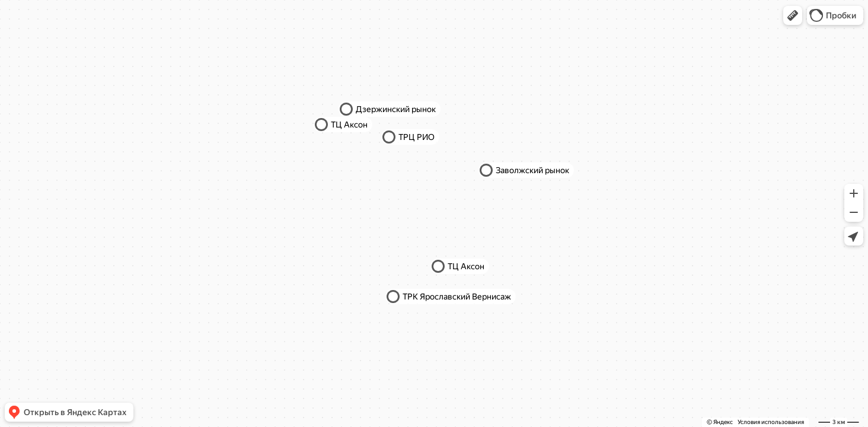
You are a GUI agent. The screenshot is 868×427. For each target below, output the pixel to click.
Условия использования (771, 422)
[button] (793, 15)
